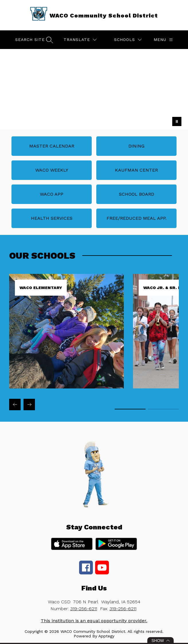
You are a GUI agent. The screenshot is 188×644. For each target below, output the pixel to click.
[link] (66, 387)
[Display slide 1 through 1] (130, 409)
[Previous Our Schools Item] (15, 405)
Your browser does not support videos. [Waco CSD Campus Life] (94, 89)
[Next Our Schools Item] (29, 405)
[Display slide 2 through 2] (163, 409)
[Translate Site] (80, 40)
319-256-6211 (84, 609)
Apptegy (106, 636)
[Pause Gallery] (177, 121)
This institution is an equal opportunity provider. (94, 621)
